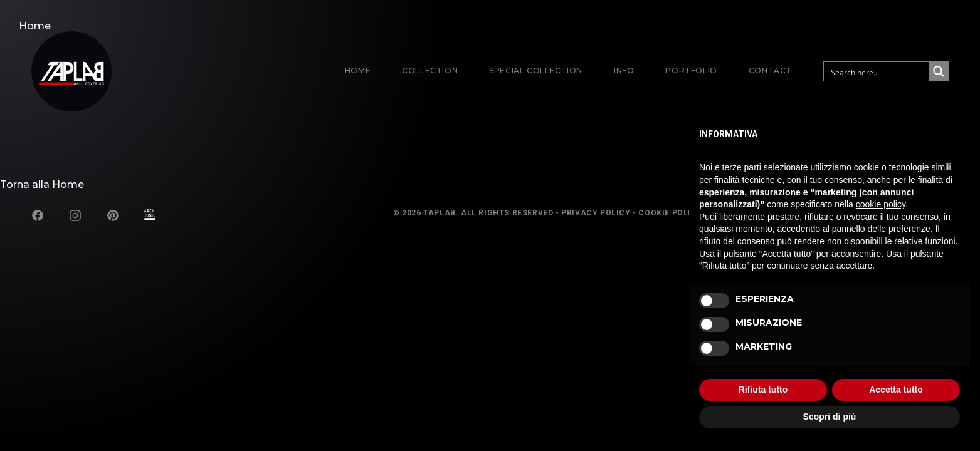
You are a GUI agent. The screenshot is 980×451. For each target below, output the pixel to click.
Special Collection (536, 70)
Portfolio (691, 70)
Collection (430, 70)
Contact (770, 70)
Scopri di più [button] (830, 417)
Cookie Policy (670, 213)
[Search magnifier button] (939, 71)
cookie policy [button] (881, 204)
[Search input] (877, 71)
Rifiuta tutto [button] (763, 390)
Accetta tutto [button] (896, 390)
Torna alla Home (42, 184)
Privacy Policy (596, 213)
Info (624, 70)
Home (358, 70)
